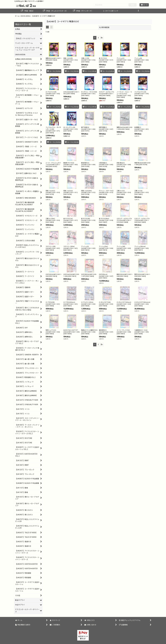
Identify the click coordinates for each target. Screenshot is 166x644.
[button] (138, 11)
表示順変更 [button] (104, 27)
